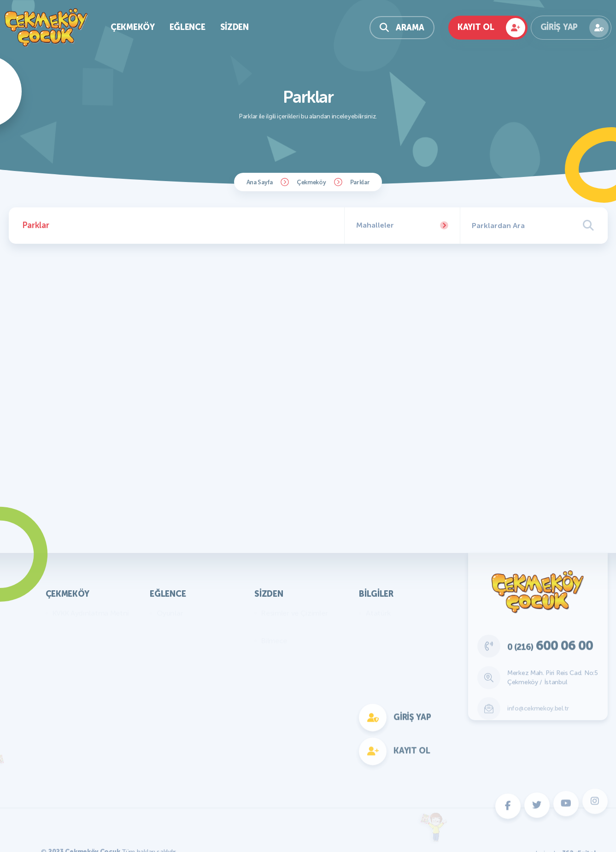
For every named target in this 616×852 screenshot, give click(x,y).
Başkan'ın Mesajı (79, 627)
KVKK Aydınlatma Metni (91, 613)
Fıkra (269, 655)
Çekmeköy (311, 182)
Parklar (360, 182)
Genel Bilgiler (387, 627)
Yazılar (272, 627)
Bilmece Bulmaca (185, 627)
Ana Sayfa (260, 182)
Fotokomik (174, 751)
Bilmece (274, 641)
